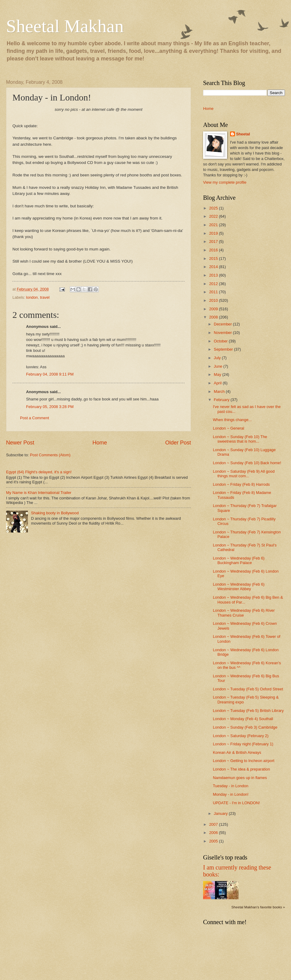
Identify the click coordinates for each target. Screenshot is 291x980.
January (221, 813)
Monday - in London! (231, 794)
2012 (214, 284)
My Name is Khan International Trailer (39, 493)
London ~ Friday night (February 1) (243, 744)
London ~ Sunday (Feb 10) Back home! (247, 463)
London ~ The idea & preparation (241, 769)
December (223, 324)
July (218, 358)
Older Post (178, 443)
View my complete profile (225, 182)
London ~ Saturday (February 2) (241, 736)
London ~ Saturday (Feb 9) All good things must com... (244, 474)
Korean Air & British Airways (237, 752)
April (218, 383)
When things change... (232, 420)
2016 (214, 250)
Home (100, 443)
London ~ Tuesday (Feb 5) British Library (248, 711)
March (220, 391)
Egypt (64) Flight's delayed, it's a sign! (39, 472)
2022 (214, 216)
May (218, 374)
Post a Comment (35, 418)
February (222, 400)
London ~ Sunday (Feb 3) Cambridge (245, 727)
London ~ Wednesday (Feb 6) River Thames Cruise (244, 613)
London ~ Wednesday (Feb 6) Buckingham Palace (239, 560)
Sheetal (243, 134)
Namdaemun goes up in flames (240, 778)
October (221, 341)
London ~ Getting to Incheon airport (244, 761)
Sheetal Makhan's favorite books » (258, 907)
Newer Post (20, 443)
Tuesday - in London (231, 786)
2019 (214, 233)
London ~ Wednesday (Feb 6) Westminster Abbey (239, 587)
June (219, 366)
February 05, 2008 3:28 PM (50, 407)
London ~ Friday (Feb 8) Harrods (241, 484)
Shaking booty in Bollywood (55, 513)
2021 (214, 225)
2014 (214, 267)
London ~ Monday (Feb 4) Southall (243, 719)
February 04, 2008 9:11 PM (50, 374)
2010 (214, 300)
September (224, 349)
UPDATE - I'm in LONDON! (236, 803)
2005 (214, 841)
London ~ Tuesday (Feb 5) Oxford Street (248, 689)
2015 (214, 259)
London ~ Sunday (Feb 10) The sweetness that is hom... (240, 439)
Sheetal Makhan (65, 26)
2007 (214, 824)
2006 (214, 833)
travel (45, 297)
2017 (214, 242)
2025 (214, 208)
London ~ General (228, 428)
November (223, 333)
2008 (214, 317)
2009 (214, 309)
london (32, 297)
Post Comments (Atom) (50, 455)
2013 (214, 275)
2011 (214, 292)
